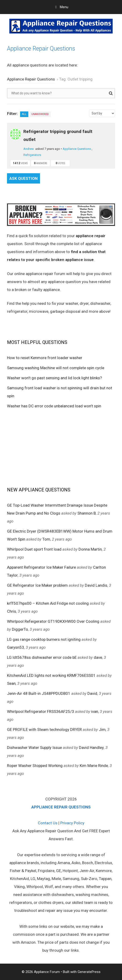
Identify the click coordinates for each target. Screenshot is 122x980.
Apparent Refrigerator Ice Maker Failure (41, 567)
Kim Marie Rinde (94, 766)
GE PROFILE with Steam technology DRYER (44, 729)
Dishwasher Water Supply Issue (34, 748)
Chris (12, 611)
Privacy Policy (72, 823)
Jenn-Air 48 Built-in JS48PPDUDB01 (39, 693)
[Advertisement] (61, 447)
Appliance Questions (77, 149)
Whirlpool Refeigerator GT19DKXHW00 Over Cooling (53, 621)
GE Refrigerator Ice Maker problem (37, 585)
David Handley (91, 748)
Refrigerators (32, 155)
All (24, 114)
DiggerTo (20, 629)
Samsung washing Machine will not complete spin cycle (56, 368)
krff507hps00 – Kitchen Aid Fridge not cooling (48, 603)
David (92, 693)
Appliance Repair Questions (41, 49)
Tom (46, 539)
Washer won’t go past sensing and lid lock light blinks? (54, 378)
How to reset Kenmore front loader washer (45, 358)
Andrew (29, 149)
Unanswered (40, 114)
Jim (102, 729)
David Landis (96, 585)
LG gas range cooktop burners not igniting (44, 639)
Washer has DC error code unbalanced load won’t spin (54, 406)
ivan (95, 711)
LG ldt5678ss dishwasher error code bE (42, 657)
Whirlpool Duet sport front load (34, 549)
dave (98, 657)
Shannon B (87, 513)
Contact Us (48, 823)
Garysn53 (16, 647)
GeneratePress (89, 972)
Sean (11, 683)
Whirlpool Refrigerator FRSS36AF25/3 (41, 711)
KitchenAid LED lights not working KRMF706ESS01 (51, 675)
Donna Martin (90, 549)
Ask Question (23, 178)
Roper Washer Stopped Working (35, 766)
